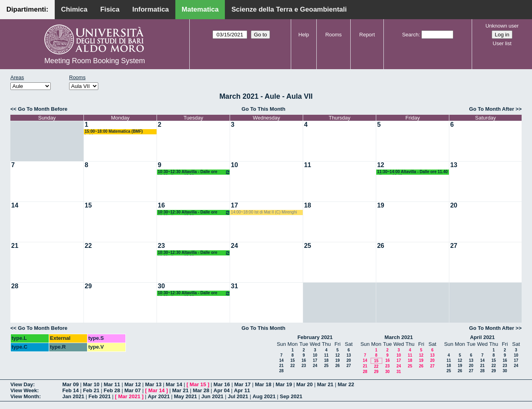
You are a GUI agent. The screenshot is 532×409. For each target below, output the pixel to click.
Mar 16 (222, 384)
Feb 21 (91, 390)
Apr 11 (242, 390)
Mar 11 (112, 384)
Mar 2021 (129, 396)
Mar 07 (132, 390)
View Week (24, 390)
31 (234, 286)
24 (234, 246)
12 (381, 165)
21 (15, 246)
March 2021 (399, 337)
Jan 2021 (73, 396)
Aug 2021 (264, 396)
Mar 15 (198, 384)
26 (381, 246)
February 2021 (315, 337)
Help (304, 35)
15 (88, 205)
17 (234, 205)
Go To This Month (264, 109)
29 (88, 286)
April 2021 (482, 337)
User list (502, 43)
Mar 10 (91, 384)
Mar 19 (284, 384)
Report (367, 35)
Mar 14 (174, 384)
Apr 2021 (159, 396)
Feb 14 (70, 390)
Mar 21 (325, 384)
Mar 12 (132, 384)
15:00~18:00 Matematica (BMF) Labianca (114, 132)
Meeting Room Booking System (95, 61)
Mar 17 (242, 384)
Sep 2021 (291, 396)
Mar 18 (263, 384)
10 (234, 165)
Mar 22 (346, 384)
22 (88, 246)
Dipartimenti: (27, 9)
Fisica (110, 9)
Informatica (151, 9)
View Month (25, 396)
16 (161, 205)
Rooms (333, 35)
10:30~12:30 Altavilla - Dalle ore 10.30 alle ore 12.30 (194, 172)
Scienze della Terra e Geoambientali (289, 9)
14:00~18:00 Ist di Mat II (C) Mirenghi (264, 212)
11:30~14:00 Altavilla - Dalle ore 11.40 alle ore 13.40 (412, 172)
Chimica (74, 9)
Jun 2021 (212, 396)
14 (15, 205)
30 (161, 286)
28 (15, 286)
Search (410, 35)
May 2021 (186, 396)
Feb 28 (112, 390)
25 (308, 246)
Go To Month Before (43, 109)
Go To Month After (492, 109)
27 (454, 246)
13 (454, 165)
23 (161, 246)
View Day (22, 384)
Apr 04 (222, 390)
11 (308, 165)
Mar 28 (201, 390)
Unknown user (502, 26)
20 (454, 205)
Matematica (200, 9)
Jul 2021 (238, 396)
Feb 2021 (100, 396)
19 (381, 205)
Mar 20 (305, 384)
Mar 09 (70, 384)
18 (308, 205)
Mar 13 (153, 384)
